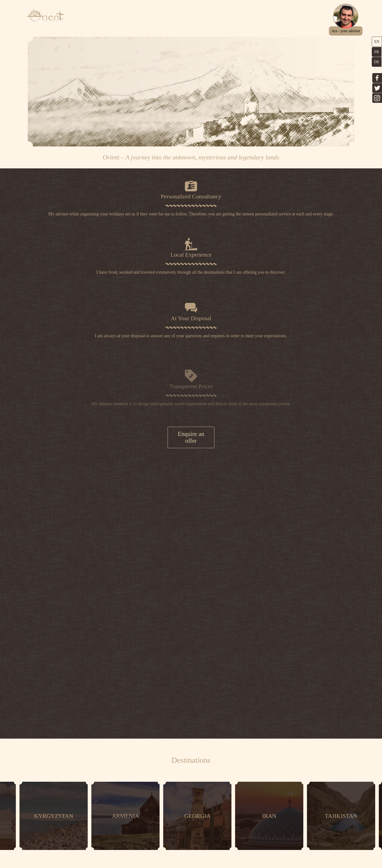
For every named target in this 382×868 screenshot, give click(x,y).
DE (377, 62)
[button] (350, 31)
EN (377, 42)
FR (377, 52)
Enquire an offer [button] (191, 442)
